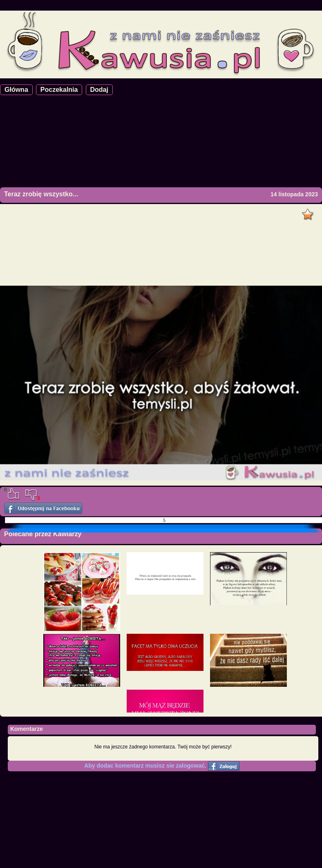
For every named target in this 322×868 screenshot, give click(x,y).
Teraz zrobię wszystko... (41, 194)
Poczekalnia (59, 90)
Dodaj (99, 90)
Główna (16, 90)
